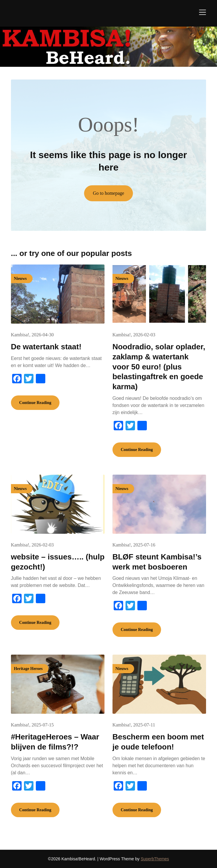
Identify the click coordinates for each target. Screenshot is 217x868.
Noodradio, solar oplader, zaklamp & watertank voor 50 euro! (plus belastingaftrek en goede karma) (159, 367)
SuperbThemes (155, 859)
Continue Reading (35, 403)
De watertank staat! (46, 347)
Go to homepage (109, 193)
